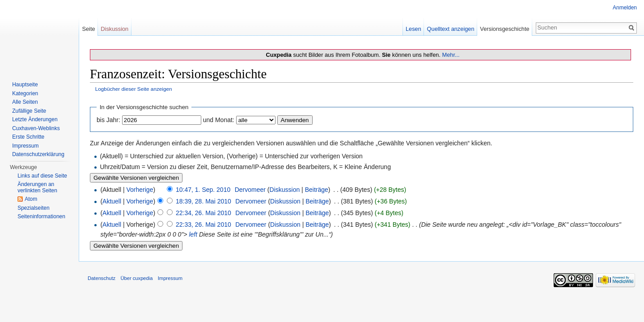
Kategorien (25, 93)
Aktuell (112, 201)
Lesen (413, 29)
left (193, 234)
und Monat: (219, 120)
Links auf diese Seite (42, 176)
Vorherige (140, 190)
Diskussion (285, 190)
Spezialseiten (33, 208)
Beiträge (317, 190)
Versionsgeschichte (504, 29)
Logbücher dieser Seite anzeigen (134, 89)
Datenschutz (102, 278)
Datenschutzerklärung (38, 154)
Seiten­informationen (41, 216)
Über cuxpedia (136, 278)
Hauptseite (25, 85)
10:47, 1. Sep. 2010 (203, 190)
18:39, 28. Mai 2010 (203, 201)
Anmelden (625, 8)
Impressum (25, 146)
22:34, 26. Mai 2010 (203, 213)
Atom (31, 199)
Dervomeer (250, 190)
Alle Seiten (25, 102)
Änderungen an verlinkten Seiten (37, 187)
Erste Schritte (28, 137)
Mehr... (451, 55)
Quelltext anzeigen (451, 29)
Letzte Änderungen (35, 119)
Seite (88, 29)
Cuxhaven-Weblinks (36, 128)
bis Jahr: (108, 120)
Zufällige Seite (29, 111)
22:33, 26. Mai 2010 (203, 225)
